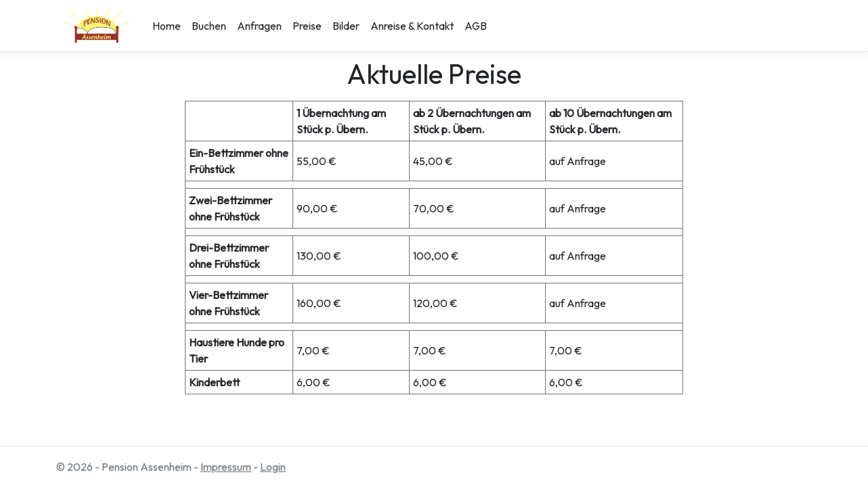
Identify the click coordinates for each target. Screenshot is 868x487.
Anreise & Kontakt (412, 26)
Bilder (346, 26)
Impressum (226, 467)
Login (273, 467)
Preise (307, 26)
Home (167, 26)
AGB (476, 26)
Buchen (209, 26)
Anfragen (259, 26)
